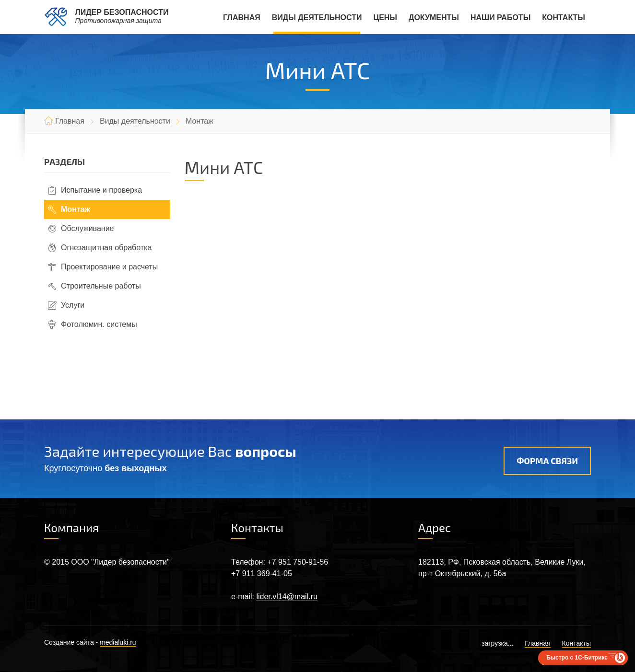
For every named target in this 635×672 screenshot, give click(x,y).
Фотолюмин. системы (99, 324)
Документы (434, 17)
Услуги (73, 305)
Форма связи (547, 461)
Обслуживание (87, 228)
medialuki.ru (118, 642)
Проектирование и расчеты (109, 267)
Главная (242, 17)
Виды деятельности (317, 17)
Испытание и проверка (101, 190)
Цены (385, 17)
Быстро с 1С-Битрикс (577, 658)
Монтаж (76, 209)
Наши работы (500, 17)
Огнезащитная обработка (106, 248)
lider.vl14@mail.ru (287, 597)
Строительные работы (101, 286)
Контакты (564, 17)
